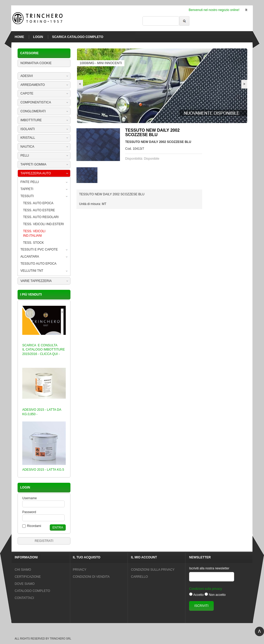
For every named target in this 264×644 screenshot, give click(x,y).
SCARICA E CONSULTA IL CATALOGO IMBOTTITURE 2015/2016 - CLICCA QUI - (43, 350)
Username (29, 498)
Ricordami (34, 526)
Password (29, 512)
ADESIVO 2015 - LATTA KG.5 (43, 470)
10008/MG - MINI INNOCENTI (101, 63)
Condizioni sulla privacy (205, 589)
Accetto (199, 595)
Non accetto (217, 595)
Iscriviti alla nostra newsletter (209, 568)
